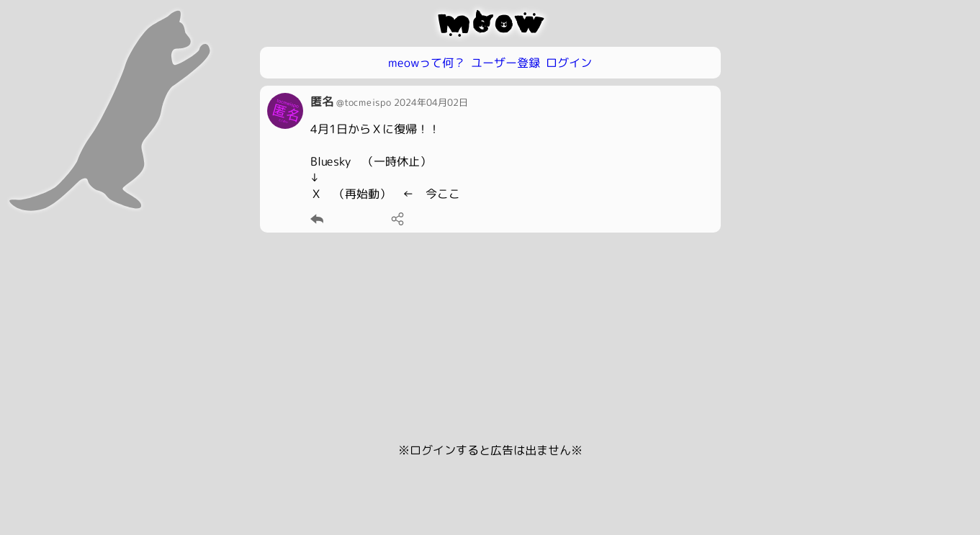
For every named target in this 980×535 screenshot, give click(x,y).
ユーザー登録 (505, 63)
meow (490, 23)
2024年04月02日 (430, 102)
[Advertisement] (490, 341)
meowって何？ (427, 63)
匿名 (321, 102)
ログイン (569, 63)
